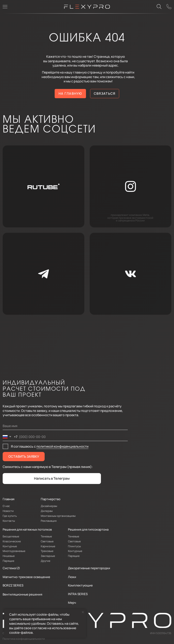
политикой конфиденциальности (62, 446)
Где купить (10, 516)
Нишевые (9, 556)
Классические (12, 541)
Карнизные (48, 546)
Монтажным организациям (58, 516)
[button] (169, 7)
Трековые (47, 551)
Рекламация (49, 521)
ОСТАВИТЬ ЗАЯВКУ (24, 456)
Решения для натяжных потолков (27, 529)
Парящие (8, 561)
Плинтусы (74, 546)
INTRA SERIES (78, 594)
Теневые (46, 536)
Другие (46, 561)
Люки (72, 577)
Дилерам (47, 511)
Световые (47, 541)
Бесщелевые (11, 536)
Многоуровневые (14, 551)
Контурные (10, 546)
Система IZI (11, 568)
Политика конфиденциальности (24, 639)
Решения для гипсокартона (88, 529)
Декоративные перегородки (89, 568)
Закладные (48, 556)
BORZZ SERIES (13, 585)
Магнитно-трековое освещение (26, 577)
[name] (65, 426)
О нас (6, 506)
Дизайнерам (49, 506)
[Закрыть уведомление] (83, 612)
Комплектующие (80, 585)
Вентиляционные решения (22, 594)
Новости (8, 511)
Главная (8, 499)
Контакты (9, 521)
